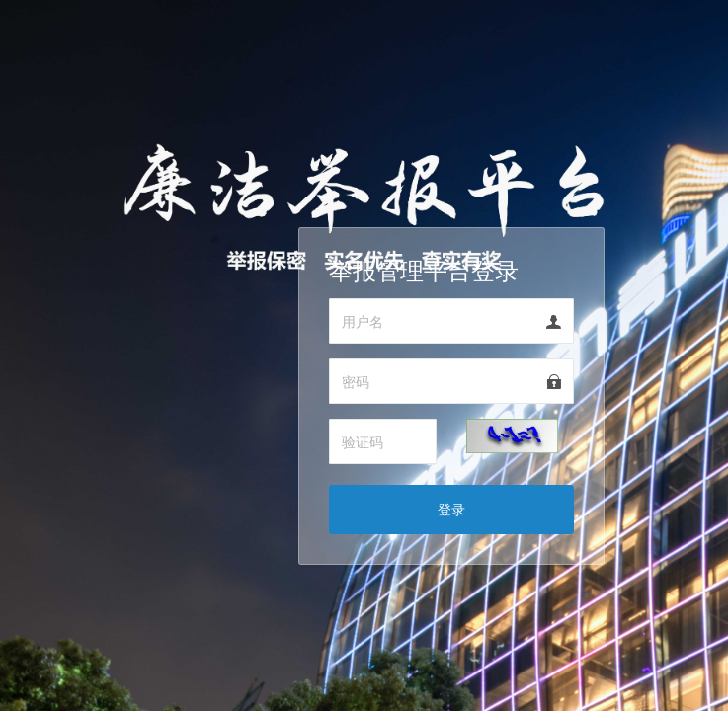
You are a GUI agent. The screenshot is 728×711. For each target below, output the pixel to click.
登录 (451, 509)
